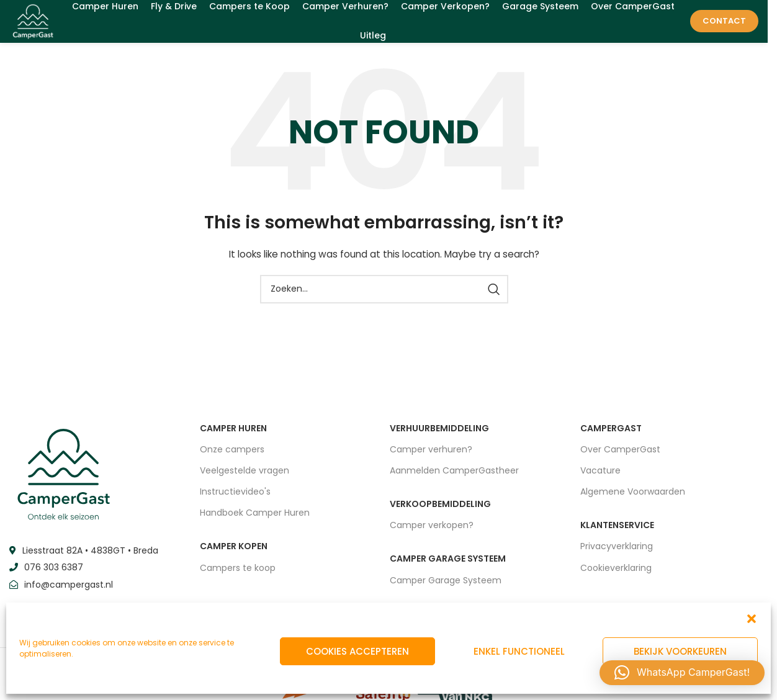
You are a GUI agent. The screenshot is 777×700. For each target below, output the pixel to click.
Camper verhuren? (431, 456)
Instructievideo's (235, 499)
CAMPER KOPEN (234, 554)
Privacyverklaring (617, 554)
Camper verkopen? (432, 532)
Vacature (600, 477)
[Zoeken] (384, 296)
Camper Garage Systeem (446, 587)
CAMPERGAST (611, 435)
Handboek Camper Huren (255, 520)
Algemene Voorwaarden (633, 499)
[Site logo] (38, 24)
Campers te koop (238, 575)
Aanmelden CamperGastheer (454, 477)
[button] (752, 619)
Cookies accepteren (357, 651)
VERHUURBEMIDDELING (439, 435)
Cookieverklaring (616, 575)
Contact (724, 25)
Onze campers (232, 456)
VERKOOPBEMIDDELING (440, 511)
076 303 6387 (54, 575)
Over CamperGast (620, 456)
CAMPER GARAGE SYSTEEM (448, 566)
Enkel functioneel (519, 651)
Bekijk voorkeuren (680, 651)
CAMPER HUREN (233, 435)
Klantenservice (617, 532)
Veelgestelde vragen (245, 477)
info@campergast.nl (69, 591)
